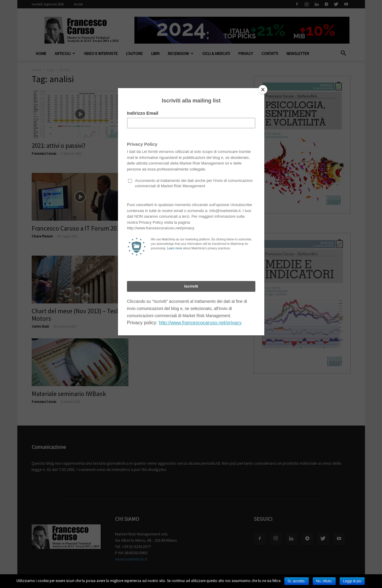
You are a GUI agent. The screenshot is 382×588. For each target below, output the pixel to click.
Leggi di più (352, 581)
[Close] (263, 90)
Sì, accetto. (297, 581)
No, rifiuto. (324, 581)
